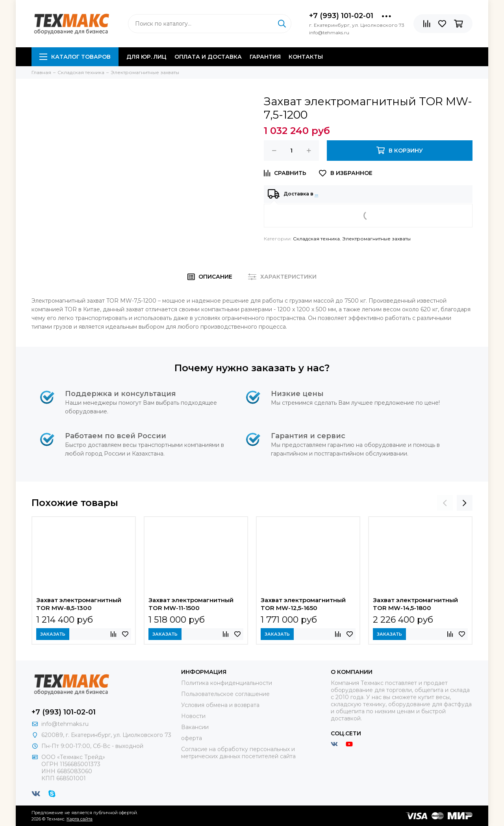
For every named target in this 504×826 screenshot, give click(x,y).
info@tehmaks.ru (65, 724)
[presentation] (445, 503)
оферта (192, 738)
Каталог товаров (75, 57)
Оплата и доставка (208, 57)
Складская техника (316, 239)
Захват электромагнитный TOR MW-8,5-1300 (79, 604)
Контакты (306, 57)
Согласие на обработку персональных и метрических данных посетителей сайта (238, 753)
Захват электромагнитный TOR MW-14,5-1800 (415, 604)
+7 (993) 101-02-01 (341, 16)
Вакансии (195, 727)
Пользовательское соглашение (225, 694)
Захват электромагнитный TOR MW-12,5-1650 (303, 604)
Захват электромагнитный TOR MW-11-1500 (191, 604)
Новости (193, 716)
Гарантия (265, 57)
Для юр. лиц (146, 57)
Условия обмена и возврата (220, 705)
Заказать (53, 634)
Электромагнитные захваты (376, 239)
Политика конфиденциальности (227, 683)
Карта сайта (80, 819)
